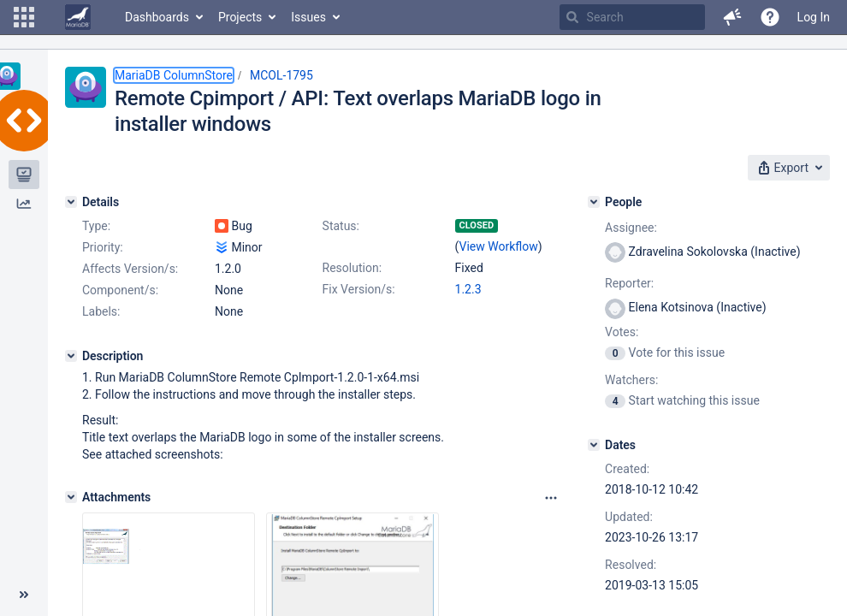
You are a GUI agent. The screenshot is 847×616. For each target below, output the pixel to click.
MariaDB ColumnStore (174, 75)
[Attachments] (71, 497)
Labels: (101, 311)
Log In (814, 17)
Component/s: (120, 290)
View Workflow (499, 246)
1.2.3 (468, 289)
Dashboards (157, 17)
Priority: (103, 247)
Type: (96, 226)
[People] (594, 202)
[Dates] (594, 445)
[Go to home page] (78, 17)
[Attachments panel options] (551, 498)
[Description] (71, 356)
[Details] (71, 202)
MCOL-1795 (281, 75)
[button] (24, 17)
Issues (308, 17)
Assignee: (631, 228)
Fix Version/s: (359, 289)
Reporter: (629, 283)
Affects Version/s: (130, 269)
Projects (240, 17)
